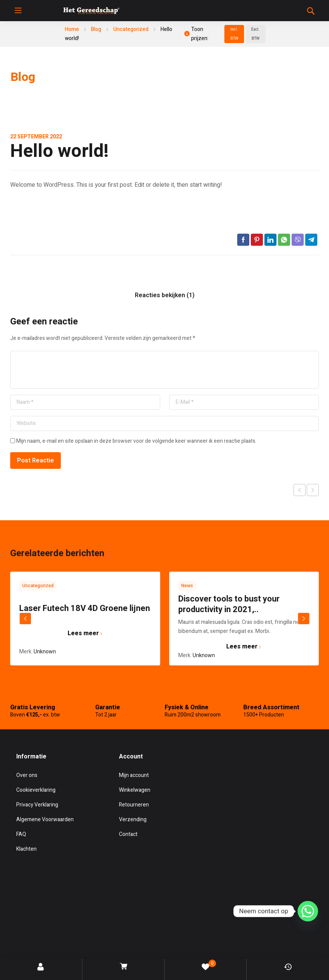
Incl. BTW (234, 34)
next (304, 619)
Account (41, 971)
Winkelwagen (124, 971)
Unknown (45, 652)
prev (25, 619)
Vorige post (300, 490)
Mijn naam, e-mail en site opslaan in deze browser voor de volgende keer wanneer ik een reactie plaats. (136, 441)
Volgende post (313, 490)
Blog (96, 29)
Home (72, 29)
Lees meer (85, 633)
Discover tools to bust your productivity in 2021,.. (229, 604)
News (187, 586)
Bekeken (288, 971)
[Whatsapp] (308, 912)
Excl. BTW (255, 34)
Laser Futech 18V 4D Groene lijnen (85, 608)
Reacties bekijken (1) (165, 295)
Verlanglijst (206, 969)
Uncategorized (131, 29)
